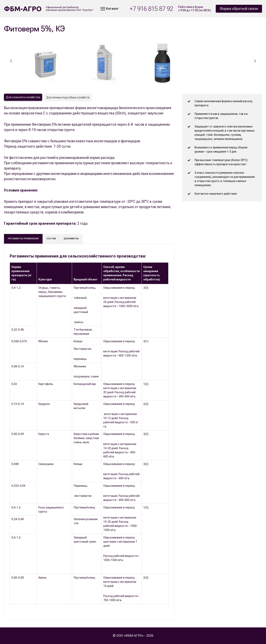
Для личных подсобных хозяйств (68, 97)
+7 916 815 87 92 (151, 9)
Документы (71, 239)
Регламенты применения (23, 239)
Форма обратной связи (239, 9)
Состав (51, 239)
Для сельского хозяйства (23, 97)
